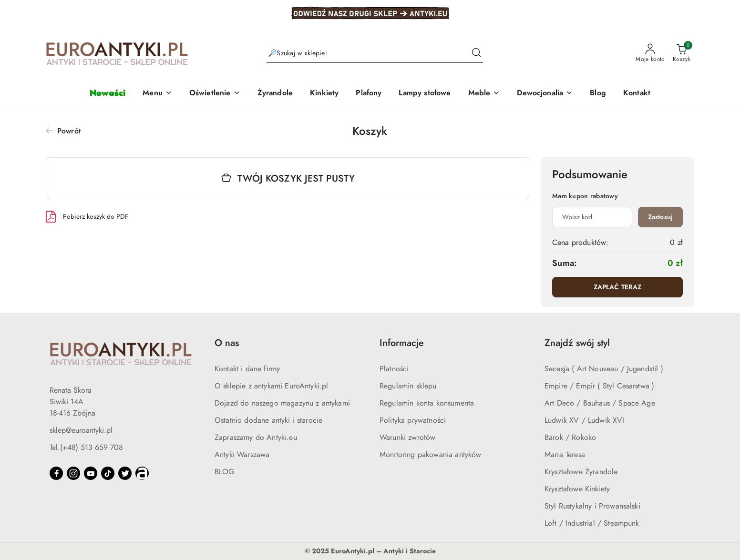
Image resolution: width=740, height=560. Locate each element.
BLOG (225, 472)
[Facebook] (56, 473)
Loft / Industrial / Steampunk (592, 523)
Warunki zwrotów (407, 438)
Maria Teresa (565, 455)
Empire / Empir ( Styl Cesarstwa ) (599, 386)
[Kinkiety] (324, 94)
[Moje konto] (650, 53)
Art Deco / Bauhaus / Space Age (600, 403)
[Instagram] (73, 473)
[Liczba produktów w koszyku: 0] (682, 53)
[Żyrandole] (275, 94)
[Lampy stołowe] (425, 94)
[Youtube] (91, 473)
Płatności (394, 369)
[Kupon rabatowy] (592, 217)
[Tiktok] (108, 473)
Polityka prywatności (413, 420)
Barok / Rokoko (570, 438)
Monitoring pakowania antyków (430, 455)
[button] (157, 94)
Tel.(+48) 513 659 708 (86, 448)
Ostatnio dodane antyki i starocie (268, 420)
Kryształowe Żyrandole (581, 472)
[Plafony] (369, 94)
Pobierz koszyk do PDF (87, 216)
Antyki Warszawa (242, 455)
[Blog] (598, 94)
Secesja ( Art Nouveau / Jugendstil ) (604, 369)
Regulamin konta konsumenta (427, 403)
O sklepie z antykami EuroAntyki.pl (271, 386)
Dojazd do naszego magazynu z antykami (282, 403)
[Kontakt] (637, 94)
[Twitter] (125, 473)
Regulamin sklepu (408, 386)
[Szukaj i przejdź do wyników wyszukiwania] (476, 53)
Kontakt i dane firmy (247, 369)
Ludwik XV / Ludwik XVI (585, 420)
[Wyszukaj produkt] (375, 53)
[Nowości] (108, 93)
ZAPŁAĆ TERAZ (618, 287)
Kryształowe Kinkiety (577, 489)
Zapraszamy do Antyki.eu (256, 438)
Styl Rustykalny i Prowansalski (592, 506)
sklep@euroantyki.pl (81, 430)
